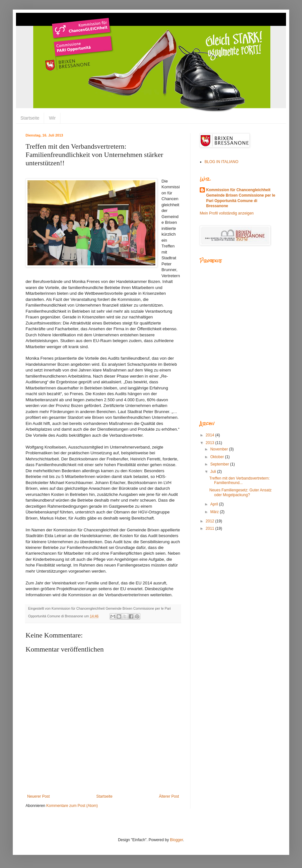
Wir (52, 118)
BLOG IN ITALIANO (221, 162)
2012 (211, 521)
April (215, 504)
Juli (214, 472)
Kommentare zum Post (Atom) (72, 806)
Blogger (177, 840)
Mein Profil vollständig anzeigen (227, 213)
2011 (211, 528)
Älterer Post (169, 796)
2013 (211, 443)
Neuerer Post (39, 796)
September (220, 464)
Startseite (30, 118)
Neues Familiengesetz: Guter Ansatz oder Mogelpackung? (240, 492)
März (215, 512)
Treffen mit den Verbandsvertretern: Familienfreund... (240, 481)
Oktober (218, 457)
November (220, 449)
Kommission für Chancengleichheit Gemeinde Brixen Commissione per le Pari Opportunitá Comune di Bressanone (241, 198)
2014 (211, 435)
